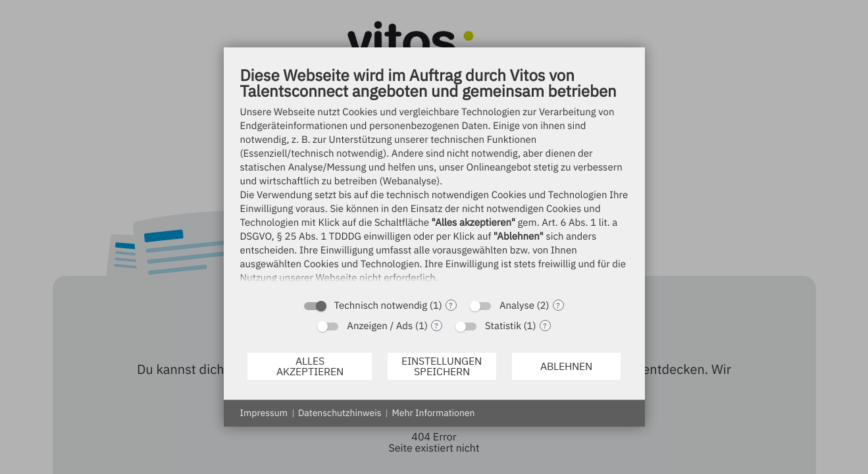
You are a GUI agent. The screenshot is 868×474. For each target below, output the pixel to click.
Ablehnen (566, 366)
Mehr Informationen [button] (433, 413)
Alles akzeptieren (310, 366)
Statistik (503, 326)
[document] (434, 178)
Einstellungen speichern (442, 366)
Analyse (517, 306)
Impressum (264, 413)
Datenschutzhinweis (340, 413)
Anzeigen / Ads (380, 326)
